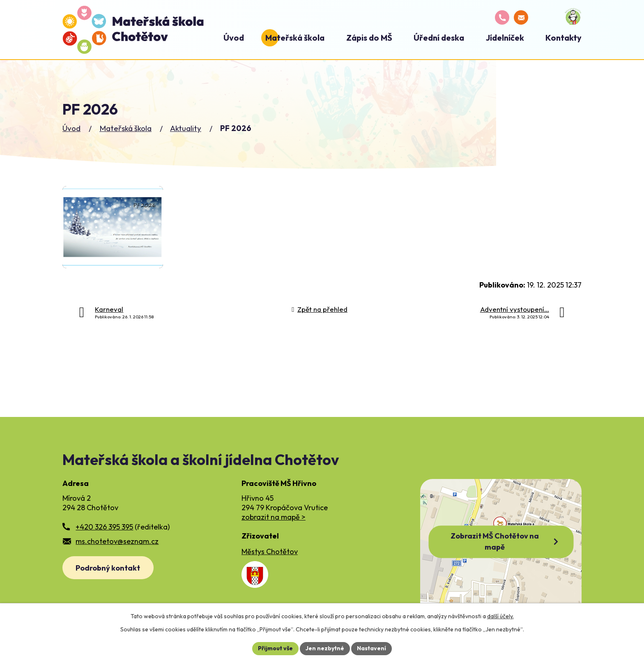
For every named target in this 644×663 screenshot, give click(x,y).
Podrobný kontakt (108, 568)
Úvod (71, 128)
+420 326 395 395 (104, 527)
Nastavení (371, 648)
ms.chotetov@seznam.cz (117, 541)
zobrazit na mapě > (274, 517)
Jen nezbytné (325, 648)
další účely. (500, 616)
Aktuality (186, 128)
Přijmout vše (275, 648)
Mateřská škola (125, 128)
